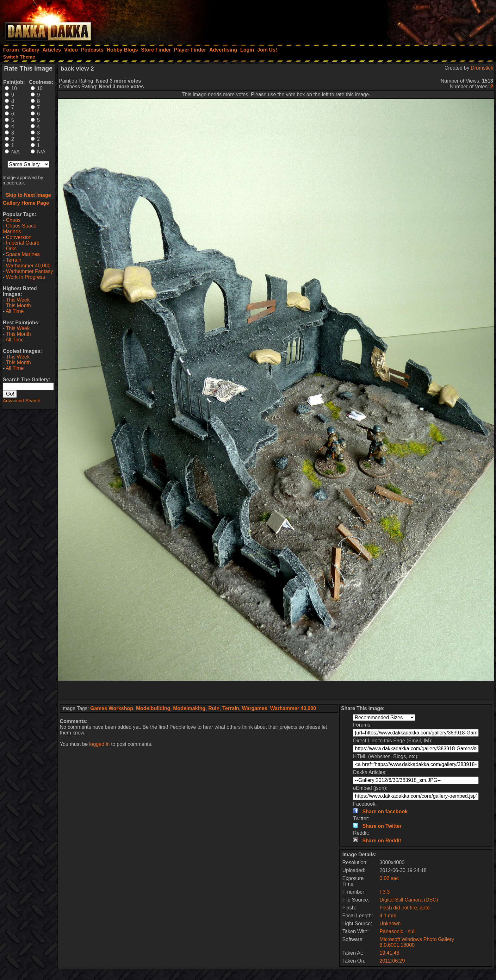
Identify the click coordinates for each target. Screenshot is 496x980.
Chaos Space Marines (20, 229)
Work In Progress (25, 277)
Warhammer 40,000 (28, 266)
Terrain (13, 260)
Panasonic (391, 931)
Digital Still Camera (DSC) (409, 900)
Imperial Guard (23, 243)
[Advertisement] (411, 21)
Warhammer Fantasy (30, 271)
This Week (18, 300)
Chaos (13, 220)
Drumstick (482, 68)
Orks (11, 249)
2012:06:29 (392, 961)
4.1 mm (388, 916)
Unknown (390, 924)
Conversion (19, 237)
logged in (99, 744)
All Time (15, 311)
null (412, 931)
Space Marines (23, 254)
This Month (18, 306)
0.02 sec (389, 878)
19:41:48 (389, 953)
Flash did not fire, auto (405, 908)
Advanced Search (22, 400)
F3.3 (385, 892)
